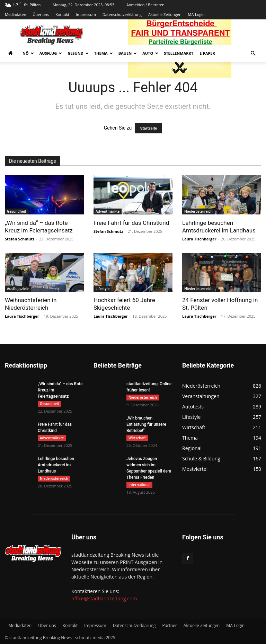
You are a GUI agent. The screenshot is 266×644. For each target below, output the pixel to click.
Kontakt (62, 14)
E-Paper (207, 53)
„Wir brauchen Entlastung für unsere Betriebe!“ (146, 424)
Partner (170, 625)
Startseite (149, 128)
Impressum (86, 14)
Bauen (128, 53)
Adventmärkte (108, 211)
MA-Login (196, 14)
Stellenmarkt (179, 53)
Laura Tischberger (199, 239)
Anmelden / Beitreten (145, 5)
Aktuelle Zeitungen (165, 14)
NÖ (28, 53)
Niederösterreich (198, 211)
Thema (104, 53)
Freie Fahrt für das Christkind (131, 223)
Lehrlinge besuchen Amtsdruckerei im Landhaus (56, 465)
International (139, 485)
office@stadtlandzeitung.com (104, 598)
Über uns (41, 14)
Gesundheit (17, 211)
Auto (150, 53)
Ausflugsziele (18, 289)
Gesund (78, 53)
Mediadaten (15, 14)
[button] (253, 54)
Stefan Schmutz (20, 239)
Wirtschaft (137, 438)
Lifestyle (103, 289)
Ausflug (51, 53)
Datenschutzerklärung (122, 14)
